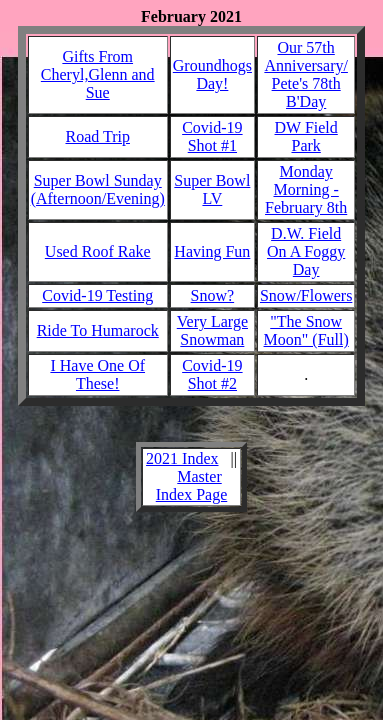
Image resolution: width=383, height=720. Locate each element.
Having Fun (212, 251)
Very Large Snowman (212, 330)
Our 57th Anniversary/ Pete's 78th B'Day (306, 74)
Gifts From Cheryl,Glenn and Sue (98, 74)
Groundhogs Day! (212, 74)
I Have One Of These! (97, 374)
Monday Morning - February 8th (306, 189)
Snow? (213, 295)
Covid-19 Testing (97, 295)
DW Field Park (306, 136)
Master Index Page (192, 485)
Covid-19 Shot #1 (212, 136)
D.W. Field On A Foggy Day (306, 251)
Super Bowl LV (212, 189)
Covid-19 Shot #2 (212, 374)
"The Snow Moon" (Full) (306, 330)
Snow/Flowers (306, 295)
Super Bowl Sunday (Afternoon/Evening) (98, 189)
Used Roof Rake (98, 251)
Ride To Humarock (98, 330)
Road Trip (97, 136)
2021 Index (182, 458)
